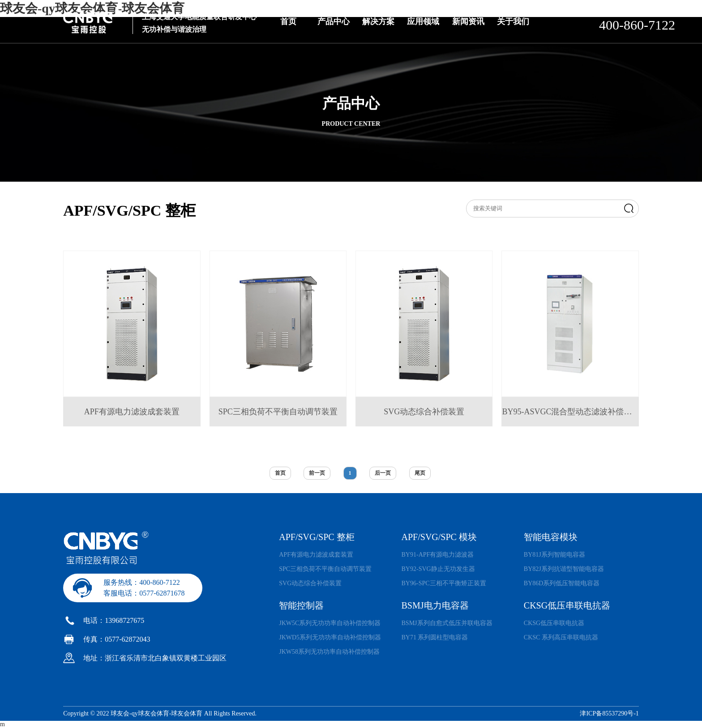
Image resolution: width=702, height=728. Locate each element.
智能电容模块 (551, 537)
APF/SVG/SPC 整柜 (317, 537)
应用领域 (423, 21)
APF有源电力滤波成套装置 (316, 555)
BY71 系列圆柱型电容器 (435, 637)
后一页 (383, 473)
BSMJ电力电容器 (435, 605)
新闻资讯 (468, 21)
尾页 (420, 473)
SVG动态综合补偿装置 (310, 583)
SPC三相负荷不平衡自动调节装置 (325, 569)
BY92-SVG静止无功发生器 (438, 569)
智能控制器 (301, 605)
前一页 (317, 473)
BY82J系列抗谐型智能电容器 (564, 569)
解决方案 (378, 21)
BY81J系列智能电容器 (554, 555)
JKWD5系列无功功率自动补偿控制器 (330, 637)
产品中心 (334, 21)
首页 (288, 21)
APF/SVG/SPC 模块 (439, 537)
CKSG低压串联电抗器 (567, 605)
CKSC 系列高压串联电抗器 (561, 637)
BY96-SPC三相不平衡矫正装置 (444, 583)
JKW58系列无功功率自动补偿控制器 (329, 652)
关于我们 (513, 21)
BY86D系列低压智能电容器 (562, 583)
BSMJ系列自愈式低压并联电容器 (447, 623)
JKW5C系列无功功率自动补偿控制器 (330, 623)
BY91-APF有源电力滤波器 (438, 555)
